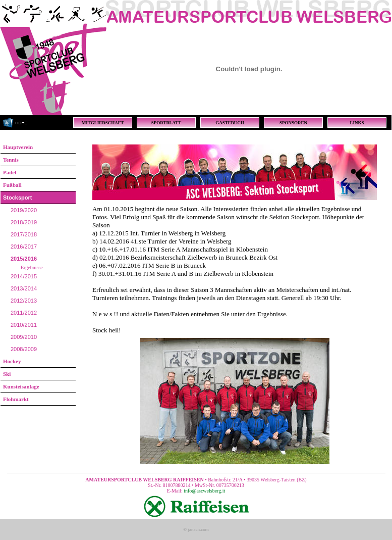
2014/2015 (24, 276)
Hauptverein (18, 147)
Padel (10, 172)
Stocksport (17, 198)
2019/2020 (24, 210)
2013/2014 (24, 288)
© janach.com (196, 529)
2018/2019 (24, 222)
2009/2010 (24, 337)
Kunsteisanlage (21, 386)
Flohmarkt (16, 399)
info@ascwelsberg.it (204, 491)
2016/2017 (24, 247)
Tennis (11, 160)
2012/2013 (24, 301)
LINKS (357, 123)
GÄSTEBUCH (230, 123)
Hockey (12, 361)
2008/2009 (24, 349)
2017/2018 (24, 234)
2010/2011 (24, 325)
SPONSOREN (293, 123)
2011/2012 (24, 313)
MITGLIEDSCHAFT (103, 123)
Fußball (12, 185)
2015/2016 (24, 259)
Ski (7, 374)
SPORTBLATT (166, 123)
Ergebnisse (32, 267)
